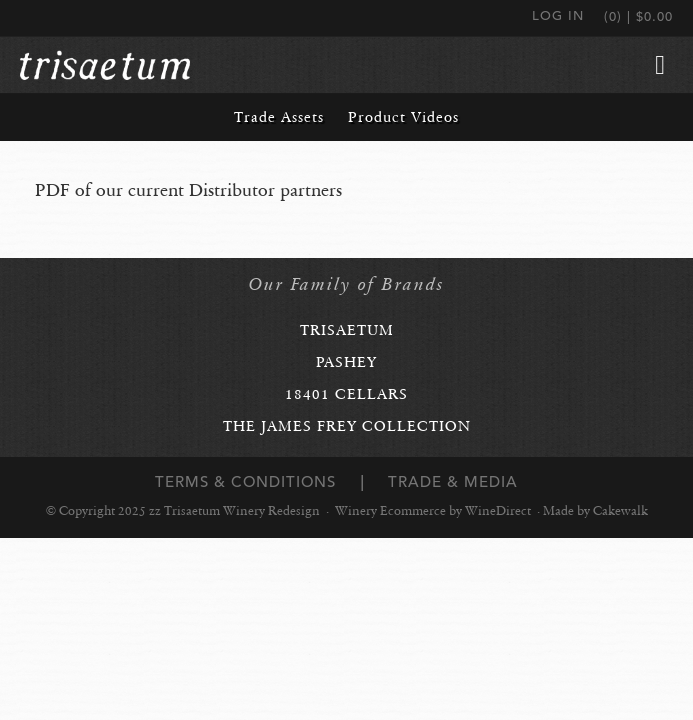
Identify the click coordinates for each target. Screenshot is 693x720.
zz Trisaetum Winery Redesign (105, 65)
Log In (558, 15)
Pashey (346, 362)
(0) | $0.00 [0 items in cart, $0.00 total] (638, 16)
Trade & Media (453, 481)
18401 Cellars (346, 394)
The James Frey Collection (347, 426)
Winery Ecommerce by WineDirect (433, 511)
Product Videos (403, 117)
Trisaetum (347, 330)
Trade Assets (279, 117)
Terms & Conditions (245, 481)
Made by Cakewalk (595, 511)
